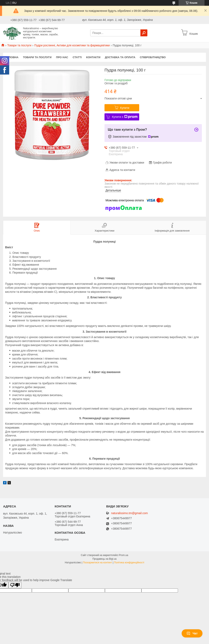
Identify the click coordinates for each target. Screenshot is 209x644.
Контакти (93, 57)
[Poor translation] (15, 585)
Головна (12, 57)
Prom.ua (124, 555)
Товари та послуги (19, 45)
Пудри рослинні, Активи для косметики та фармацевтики (72, 45)
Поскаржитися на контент (98, 563)
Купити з (125, 117)
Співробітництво (153, 57)
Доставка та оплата (120, 57)
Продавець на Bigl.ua (104, 559)
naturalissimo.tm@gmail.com (129, 513)
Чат (192, 633)
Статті (77, 57)
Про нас (62, 57)
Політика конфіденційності (129, 563)
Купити (125, 108)
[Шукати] (144, 33)
